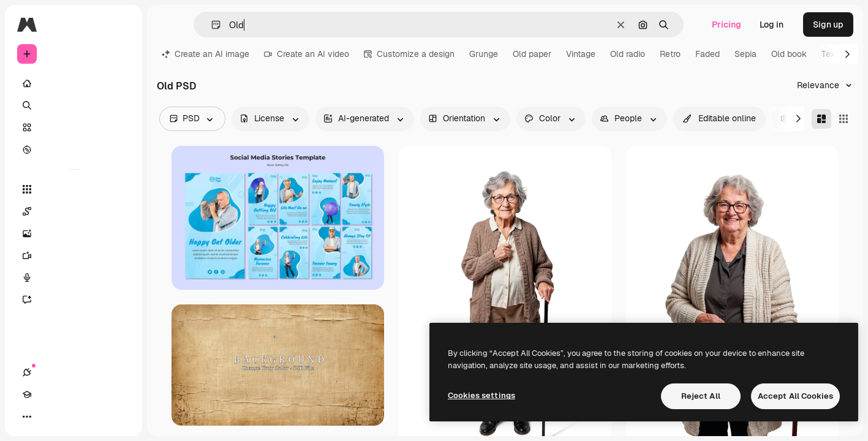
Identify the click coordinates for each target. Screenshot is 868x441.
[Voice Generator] (74, 277)
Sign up (828, 24)
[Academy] (49, 417)
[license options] (270, 119)
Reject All (701, 396)
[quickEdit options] (719, 119)
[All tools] (74, 189)
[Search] (74, 105)
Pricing (726, 24)
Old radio (628, 54)
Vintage (581, 54)
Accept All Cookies (795, 396)
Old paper (532, 54)
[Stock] (74, 127)
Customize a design (409, 54)
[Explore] (74, 149)
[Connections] (27, 417)
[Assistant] (74, 300)
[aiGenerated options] (365, 119)
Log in (772, 24)
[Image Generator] (74, 233)
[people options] (629, 119)
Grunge (484, 54)
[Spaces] (74, 211)
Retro (670, 54)
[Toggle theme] (71, 417)
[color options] (551, 119)
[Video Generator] (74, 255)
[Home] (74, 83)
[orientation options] (465, 119)
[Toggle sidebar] (120, 24)
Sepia (745, 54)
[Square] (843, 119)
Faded (708, 54)
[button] (211, 25)
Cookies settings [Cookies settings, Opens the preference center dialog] (481, 395)
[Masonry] (821, 119)
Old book (789, 54)
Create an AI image (206, 54)
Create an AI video (307, 54)
